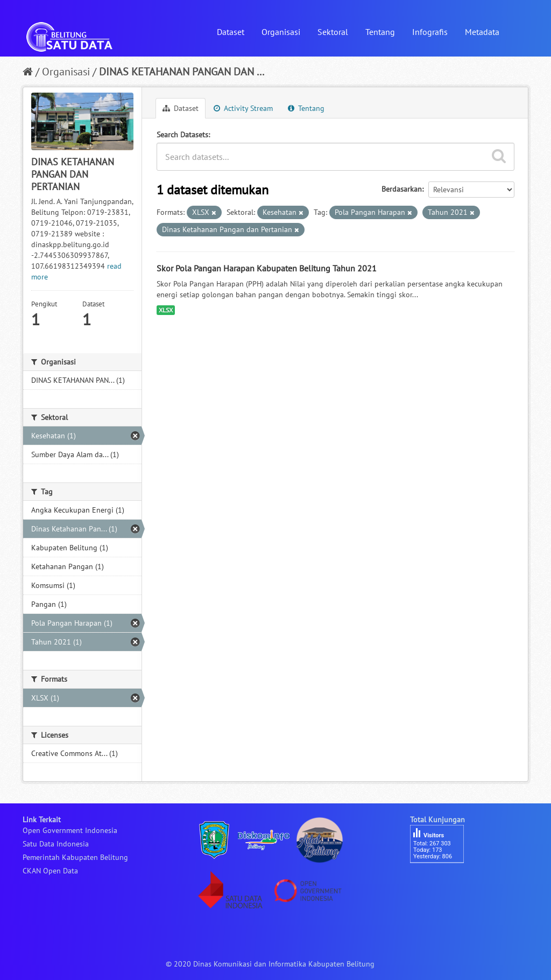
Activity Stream (243, 108)
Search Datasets (182, 135)
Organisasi (281, 32)
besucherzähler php (442, 881)
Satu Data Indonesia (56, 844)
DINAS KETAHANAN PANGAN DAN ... (182, 72)
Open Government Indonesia (70, 830)
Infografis (430, 32)
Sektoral (333, 32)
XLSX (166, 310)
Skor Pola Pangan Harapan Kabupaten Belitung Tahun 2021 (267, 268)
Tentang (380, 32)
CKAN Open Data (50, 871)
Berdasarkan (402, 189)
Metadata (482, 32)
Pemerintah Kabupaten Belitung (75, 857)
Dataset (231, 32)
